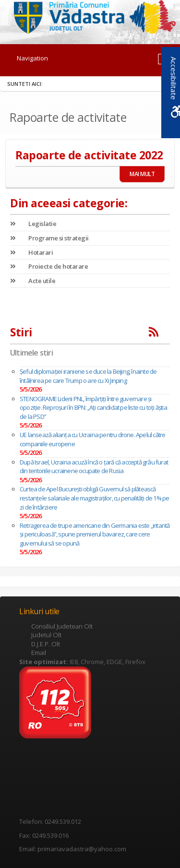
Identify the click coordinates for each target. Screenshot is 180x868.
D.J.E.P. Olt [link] (46, 644)
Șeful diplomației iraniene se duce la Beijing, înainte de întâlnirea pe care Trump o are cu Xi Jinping (88, 376)
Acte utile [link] (33, 281)
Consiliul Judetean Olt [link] (62, 626)
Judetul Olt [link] (46, 635)
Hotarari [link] (31, 252)
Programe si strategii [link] (49, 238)
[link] (90, 16)
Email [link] (39, 653)
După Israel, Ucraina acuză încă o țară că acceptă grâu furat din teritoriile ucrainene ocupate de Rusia (94, 467)
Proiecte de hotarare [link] (49, 266)
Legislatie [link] (33, 224)
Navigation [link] (32, 58)
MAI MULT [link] (142, 174)
